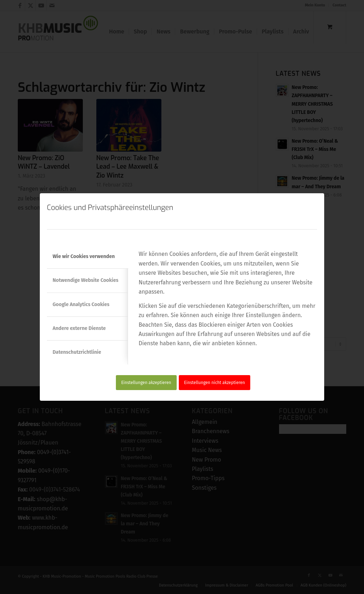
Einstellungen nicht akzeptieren (215, 383)
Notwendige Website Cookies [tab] (85, 280)
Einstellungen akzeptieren (146, 383)
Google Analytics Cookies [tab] (81, 304)
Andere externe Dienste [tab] (79, 328)
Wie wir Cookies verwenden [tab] (84, 256)
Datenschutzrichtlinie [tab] (77, 352)
